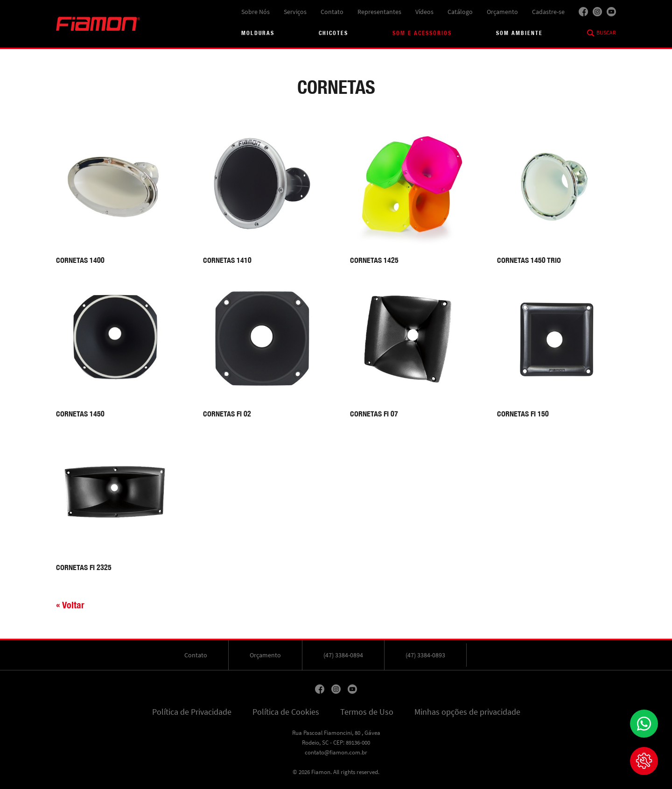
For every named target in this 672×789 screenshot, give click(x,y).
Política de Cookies (286, 712)
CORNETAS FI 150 (523, 414)
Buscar (606, 33)
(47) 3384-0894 (343, 655)
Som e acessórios (422, 33)
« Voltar (70, 605)
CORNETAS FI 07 (374, 414)
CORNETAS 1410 (227, 260)
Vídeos (424, 12)
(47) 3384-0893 (425, 655)
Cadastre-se (548, 12)
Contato (332, 12)
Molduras (258, 33)
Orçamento (502, 12)
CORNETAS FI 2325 (84, 567)
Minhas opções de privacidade (467, 712)
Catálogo (460, 12)
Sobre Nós (255, 12)
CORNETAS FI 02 (227, 414)
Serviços (295, 12)
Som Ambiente (519, 33)
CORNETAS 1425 (374, 260)
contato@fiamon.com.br (336, 752)
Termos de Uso (367, 712)
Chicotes (333, 33)
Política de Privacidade (192, 712)
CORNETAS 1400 (80, 260)
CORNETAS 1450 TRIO (529, 260)
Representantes (379, 12)
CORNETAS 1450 (80, 414)
